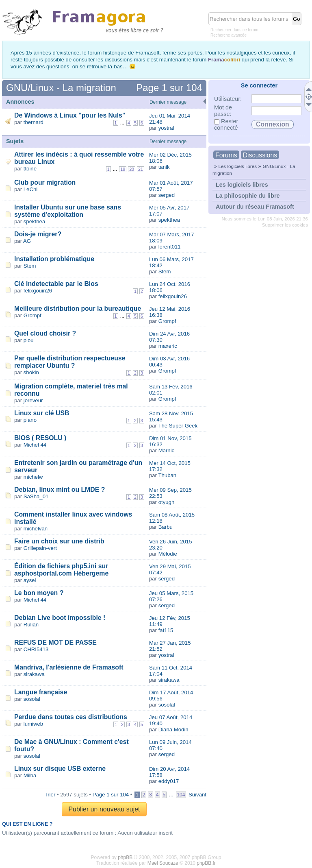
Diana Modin (173, 730)
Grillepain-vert (40, 548)
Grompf (32, 315)
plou (29, 340)
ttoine (30, 169)
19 (123, 169)
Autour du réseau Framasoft (255, 207)
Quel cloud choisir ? (45, 333)
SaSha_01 (36, 496)
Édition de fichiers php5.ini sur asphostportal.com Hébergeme (61, 570)
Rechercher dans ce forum (234, 30)
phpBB (125, 857)
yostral (166, 128)
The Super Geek (178, 426)
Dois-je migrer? (38, 234)
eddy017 (169, 781)
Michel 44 (35, 445)
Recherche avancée (229, 35)
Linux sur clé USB (42, 413)
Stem (30, 266)
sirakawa (34, 674)
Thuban (167, 475)
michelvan (36, 529)
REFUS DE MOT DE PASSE (55, 642)
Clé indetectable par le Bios (56, 284)
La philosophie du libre (248, 196)
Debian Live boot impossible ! (60, 618)
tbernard (34, 122)
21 (141, 169)
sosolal (32, 699)
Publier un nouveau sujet (104, 809)
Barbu (166, 527)
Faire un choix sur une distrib (59, 541)
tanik (164, 167)
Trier (50, 795)
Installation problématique (54, 259)
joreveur (33, 400)
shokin (31, 372)
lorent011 (170, 247)
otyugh (167, 502)
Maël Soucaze (163, 863)
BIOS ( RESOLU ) (40, 438)
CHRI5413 (36, 649)
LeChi (30, 189)
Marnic (167, 450)
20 (132, 169)
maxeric (168, 346)
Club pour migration (45, 182)
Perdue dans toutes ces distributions (71, 717)
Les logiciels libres (237, 166)
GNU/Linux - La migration (61, 88)
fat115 (166, 630)
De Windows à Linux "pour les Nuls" (70, 115)
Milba (30, 775)
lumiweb (33, 724)
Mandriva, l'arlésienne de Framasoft (69, 667)
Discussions (260, 155)
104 (181, 795)
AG (27, 241)
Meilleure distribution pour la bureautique (78, 309)
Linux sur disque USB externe (60, 769)
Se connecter (259, 85)
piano (30, 420)
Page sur (169, 88)
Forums (226, 155)
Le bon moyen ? (39, 593)
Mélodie (168, 554)
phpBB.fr (206, 863)
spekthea (35, 221)
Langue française (41, 692)
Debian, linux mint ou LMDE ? (60, 490)
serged (167, 195)
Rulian (31, 625)
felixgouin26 (38, 291)
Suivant (197, 795)
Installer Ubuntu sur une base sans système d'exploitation (68, 211)
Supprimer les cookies (285, 225)
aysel (30, 580)
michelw (33, 477)
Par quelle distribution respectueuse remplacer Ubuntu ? (70, 362)
